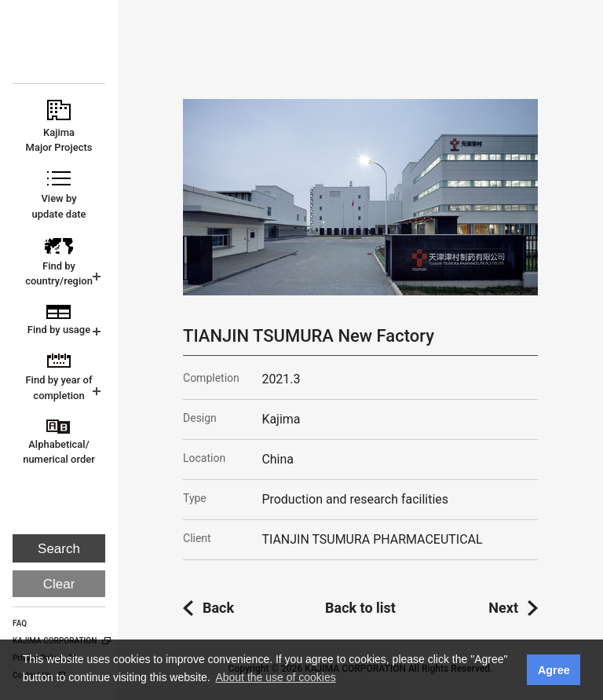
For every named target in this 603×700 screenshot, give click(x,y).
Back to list (360, 608)
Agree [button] (554, 670)
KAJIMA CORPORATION (60, 49)
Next (503, 608)
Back (218, 608)
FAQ (20, 623)
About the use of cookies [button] (275, 677)
